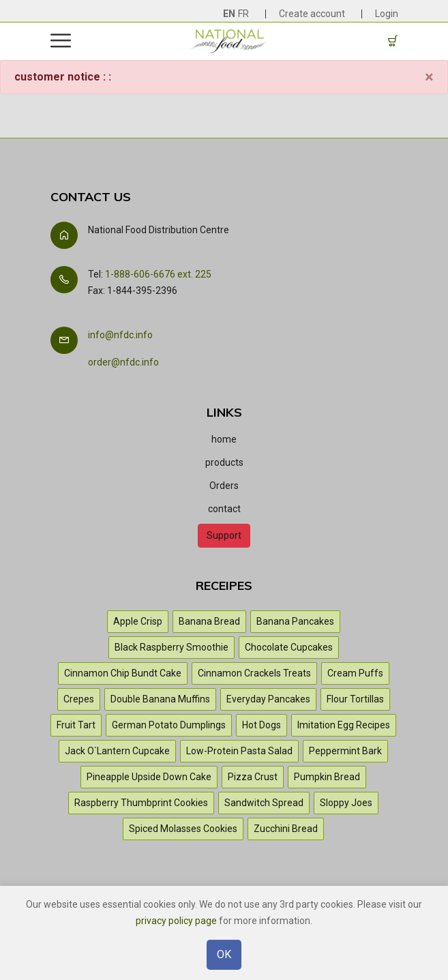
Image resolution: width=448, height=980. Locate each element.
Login (387, 14)
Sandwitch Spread (264, 803)
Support (224, 535)
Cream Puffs (355, 673)
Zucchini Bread (286, 829)
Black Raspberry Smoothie (171, 647)
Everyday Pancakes (268, 699)
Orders (224, 486)
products (224, 462)
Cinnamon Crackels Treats (254, 673)
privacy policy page (176, 922)
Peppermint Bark (345, 751)
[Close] (429, 77)
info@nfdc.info (120, 335)
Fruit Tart (76, 725)
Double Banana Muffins (160, 699)
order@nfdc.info (123, 362)
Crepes (79, 699)
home (224, 439)
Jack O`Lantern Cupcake (117, 751)
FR (243, 14)
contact (224, 509)
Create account (312, 14)
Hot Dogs (262, 725)
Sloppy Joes (346, 803)
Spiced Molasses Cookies (183, 829)
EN (229, 14)
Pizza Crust (253, 777)
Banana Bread (209, 621)
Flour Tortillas (355, 699)
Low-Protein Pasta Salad (239, 751)
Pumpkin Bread (327, 777)
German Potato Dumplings (169, 725)
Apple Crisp (138, 621)
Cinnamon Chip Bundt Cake (123, 673)
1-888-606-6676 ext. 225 (158, 274)
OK (224, 956)
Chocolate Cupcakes (289, 647)
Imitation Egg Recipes (344, 725)
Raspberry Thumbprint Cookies (141, 803)
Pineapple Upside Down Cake (149, 777)
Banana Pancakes (295, 621)
